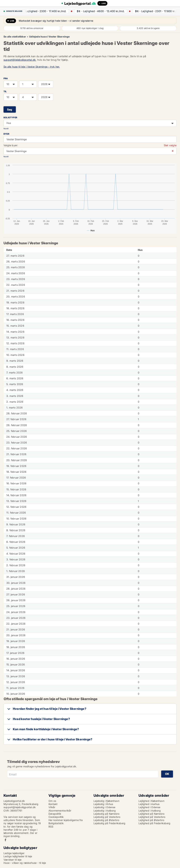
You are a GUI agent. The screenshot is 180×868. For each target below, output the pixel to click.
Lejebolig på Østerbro (106, 820)
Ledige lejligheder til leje (18, 856)
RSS (51, 827)
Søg (10, 110)
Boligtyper (10, 117)
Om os (52, 801)
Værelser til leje (12, 860)
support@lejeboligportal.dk (20, 60)
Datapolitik (55, 814)
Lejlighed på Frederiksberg (154, 823)
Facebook (5, 840)
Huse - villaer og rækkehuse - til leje (25, 863)
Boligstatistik (56, 823)
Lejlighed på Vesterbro (152, 817)
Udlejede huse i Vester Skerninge (49, 37)
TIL (5, 91)
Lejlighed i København (151, 801)
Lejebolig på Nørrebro (106, 814)
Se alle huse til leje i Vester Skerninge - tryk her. (32, 67)
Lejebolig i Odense (105, 807)
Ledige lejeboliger (14, 853)
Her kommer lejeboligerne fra (66, 820)
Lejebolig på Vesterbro (107, 817)
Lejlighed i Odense (150, 807)
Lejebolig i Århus (103, 804)
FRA (6, 78)
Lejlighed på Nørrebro (151, 814)
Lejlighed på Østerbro (151, 820)
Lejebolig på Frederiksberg (109, 823)
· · (46, 11)
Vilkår (52, 807)
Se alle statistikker (15, 37)
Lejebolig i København (106, 801)
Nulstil (6, 129)
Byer (6, 134)
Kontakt (53, 804)
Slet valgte (170, 145)
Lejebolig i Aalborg (105, 811)
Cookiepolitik (56, 817)
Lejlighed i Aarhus (149, 804)
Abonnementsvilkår (60, 811)
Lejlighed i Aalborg (150, 811)
